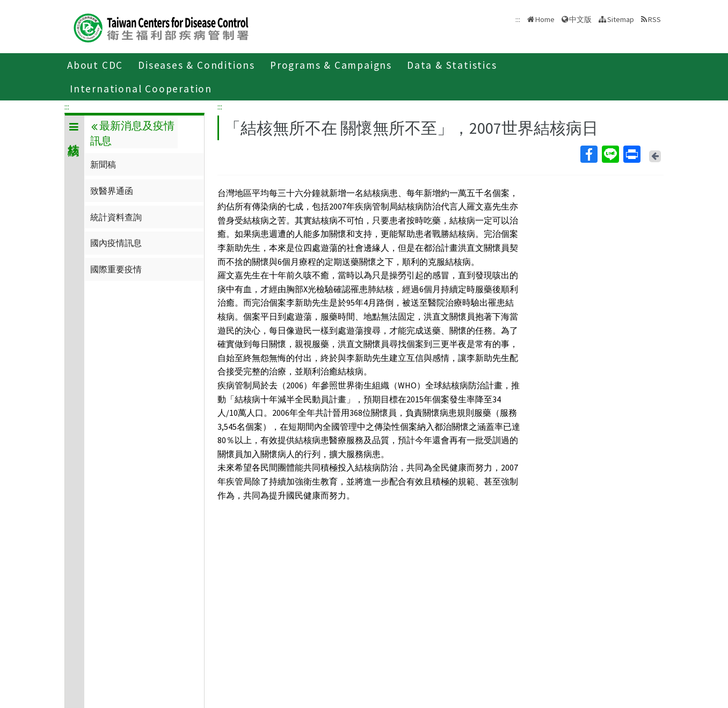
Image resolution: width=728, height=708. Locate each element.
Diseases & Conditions (196, 65)
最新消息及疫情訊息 (132, 133)
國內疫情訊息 (116, 243)
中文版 (580, 19)
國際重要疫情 (116, 269)
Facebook (588, 154)
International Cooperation (141, 89)
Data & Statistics (452, 65)
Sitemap (621, 19)
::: (67, 106)
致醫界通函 (112, 191)
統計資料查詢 (116, 217)
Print (631, 154)
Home (545, 19)
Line (610, 154)
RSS (654, 19)
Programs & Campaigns (331, 65)
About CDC (95, 65)
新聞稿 (103, 164)
